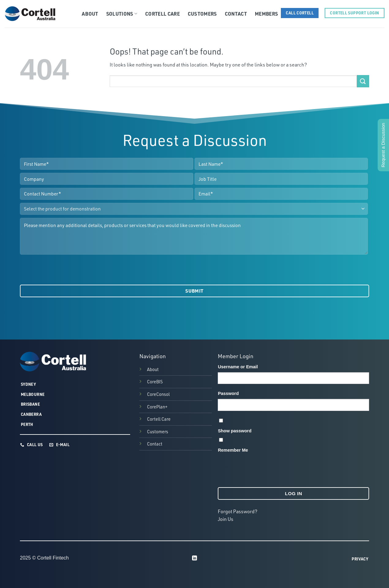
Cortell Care (162, 14)
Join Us (226, 519)
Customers (202, 14)
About (90, 14)
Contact (236, 14)
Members (266, 14)
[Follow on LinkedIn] (194, 558)
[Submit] (363, 81)
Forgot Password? (238, 511)
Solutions (122, 14)
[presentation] (66, 270)
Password (228, 393)
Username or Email (238, 367)
